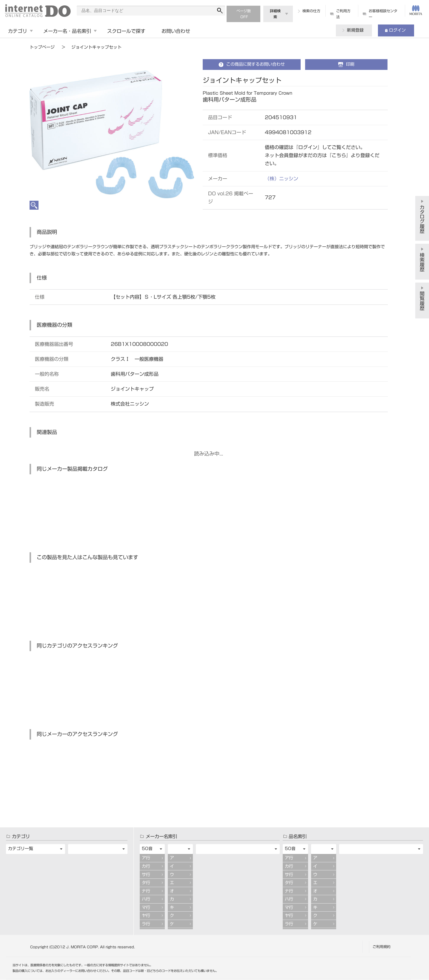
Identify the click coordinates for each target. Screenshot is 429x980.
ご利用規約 (382, 947)
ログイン (397, 30)
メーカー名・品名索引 (67, 31)
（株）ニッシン (282, 179)
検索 (220, 11)
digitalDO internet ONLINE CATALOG (38, 11)
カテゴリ (18, 31)
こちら (339, 155)
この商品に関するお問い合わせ (256, 64)
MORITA (416, 10)
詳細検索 (275, 14)
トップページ (42, 47)
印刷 (350, 64)
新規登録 (355, 30)
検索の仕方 (311, 11)
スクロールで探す (126, 31)
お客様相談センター (383, 14)
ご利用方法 (343, 14)
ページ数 (244, 11)
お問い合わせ (176, 31)
